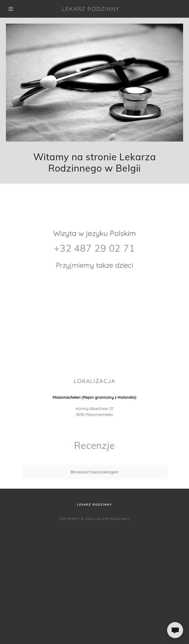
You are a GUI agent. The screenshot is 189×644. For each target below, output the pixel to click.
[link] (91, 9)
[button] (11, 9)
